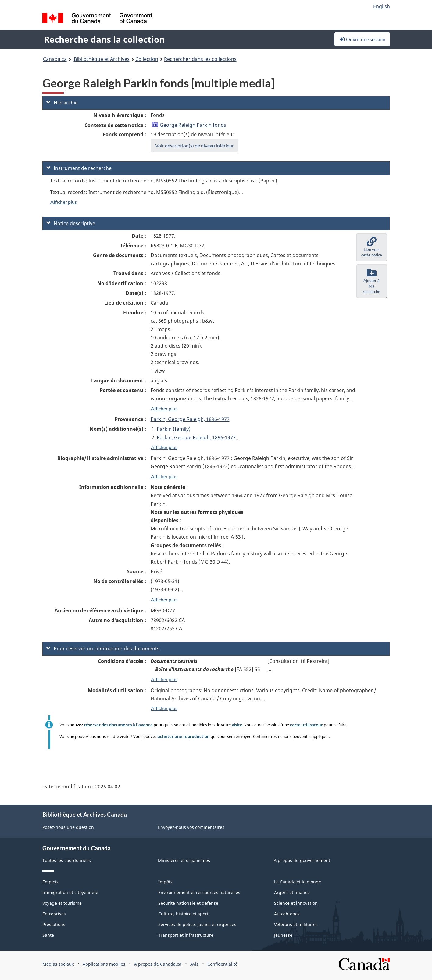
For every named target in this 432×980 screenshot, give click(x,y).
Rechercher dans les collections (200, 59)
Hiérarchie (62, 103)
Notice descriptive (71, 223)
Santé (48, 935)
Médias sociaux (58, 964)
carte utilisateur (306, 725)
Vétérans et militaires (296, 924)
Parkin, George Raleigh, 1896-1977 (190, 419)
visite (237, 725)
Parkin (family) (174, 429)
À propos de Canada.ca (158, 964)
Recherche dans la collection (104, 39)
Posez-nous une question (68, 827)
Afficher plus (64, 202)
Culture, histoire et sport (183, 914)
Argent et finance (292, 892)
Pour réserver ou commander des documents (103, 649)
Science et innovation (296, 903)
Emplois (50, 882)
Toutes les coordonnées (67, 860)
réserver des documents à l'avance (118, 725)
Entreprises (54, 914)
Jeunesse (283, 935)
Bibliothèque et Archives (102, 59)
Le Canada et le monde (298, 882)
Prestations (54, 924)
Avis (194, 964)
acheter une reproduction (184, 736)
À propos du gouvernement (302, 860)
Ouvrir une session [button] (362, 39)
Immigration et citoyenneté (70, 892)
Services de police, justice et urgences (197, 924)
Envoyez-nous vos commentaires (191, 827)
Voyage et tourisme (62, 903)
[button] (372, 247)
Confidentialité (222, 964)
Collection (147, 59)
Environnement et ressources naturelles (199, 892)
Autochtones (287, 914)
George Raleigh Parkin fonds (193, 125)
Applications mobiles (104, 964)
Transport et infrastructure (186, 935)
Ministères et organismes (184, 860)
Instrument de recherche (79, 168)
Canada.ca (55, 59)
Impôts (165, 882)
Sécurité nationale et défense (188, 903)
